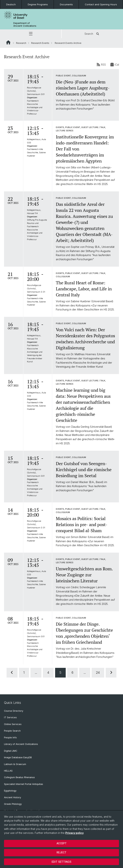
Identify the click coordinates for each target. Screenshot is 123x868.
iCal (115, 64)
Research (21, 43)
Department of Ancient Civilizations (25, 24)
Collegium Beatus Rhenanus (19, 777)
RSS (101, 64)
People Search (12, 731)
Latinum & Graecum (15, 764)
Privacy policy (74, 833)
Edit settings (61, 862)
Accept (62, 843)
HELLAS (8, 771)
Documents (66, 4)
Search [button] (92, 34)
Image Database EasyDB (18, 757)
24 (98, 673)
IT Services (10, 717)
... (36, 673)
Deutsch (11, 4)
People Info (10, 738)
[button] (31, 34)
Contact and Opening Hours (101, 4)
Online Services (13, 724)
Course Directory (14, 711)
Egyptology (10, 791)
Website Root (8, 42)
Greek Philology (13, 804)
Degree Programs (38, 4)
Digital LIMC (11, 751)
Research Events (40, 43)
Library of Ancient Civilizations (21, 744)
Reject (61, 852)
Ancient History (13, 797)
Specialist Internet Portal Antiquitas (24, 784)
